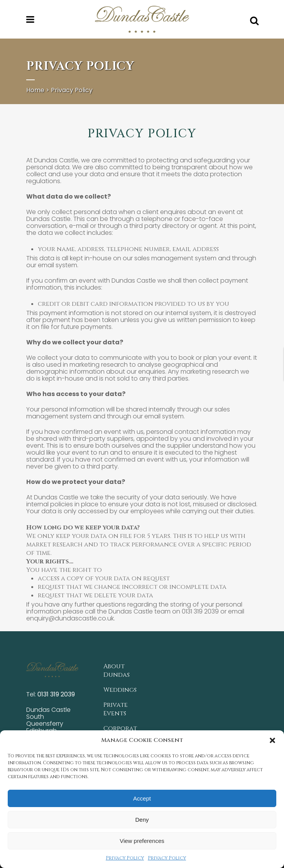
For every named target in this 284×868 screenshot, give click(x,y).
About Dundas (117, 669)
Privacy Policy (125, 858)
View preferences (142, 841)
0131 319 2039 (56, 692)
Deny (142, 820)
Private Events (116, 707)
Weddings (120, 688)
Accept (142, 798)
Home (35, 90)
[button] (272, 740)
